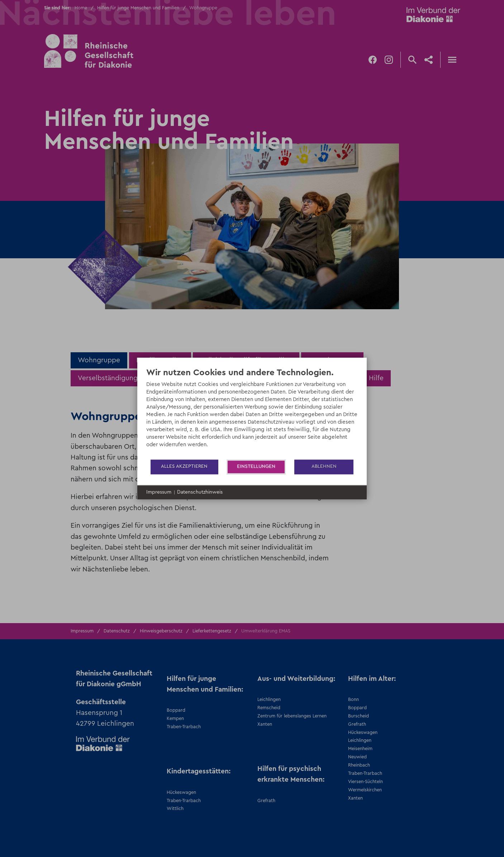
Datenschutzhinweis (200, 492)
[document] (252, 413)
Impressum (159, 492)
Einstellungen (256, 466)
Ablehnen (324, 466)
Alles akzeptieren (184, 466)
